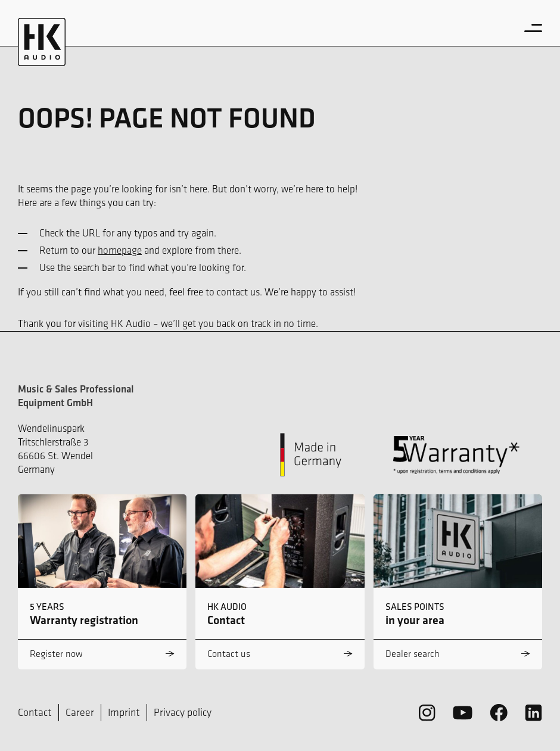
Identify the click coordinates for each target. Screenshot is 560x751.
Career (80, 712)
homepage (120, 250)
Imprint (124, 712)
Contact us (229, 654)
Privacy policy (183, 712)
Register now (56, 654)
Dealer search (413, 654)
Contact (35, 712)
